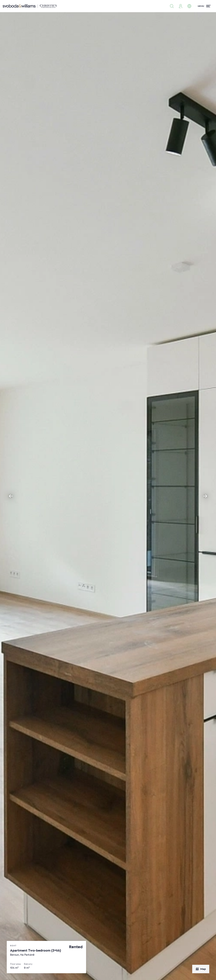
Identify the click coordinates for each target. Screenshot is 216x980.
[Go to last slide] (11, 496)
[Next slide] (205, 496)
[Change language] (189, 6)
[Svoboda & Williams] (30, 6)
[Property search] (172, 6)
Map (201, 969)
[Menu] (204, 6)
